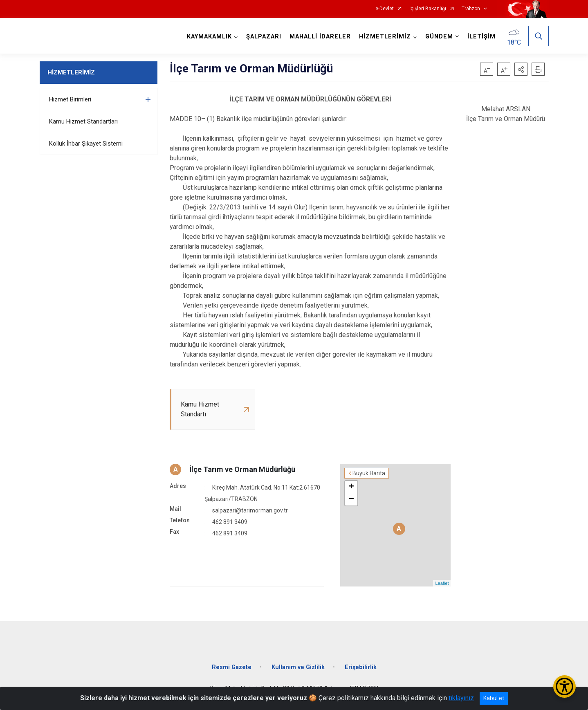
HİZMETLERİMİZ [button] (385, 37)
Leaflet (442, 583)
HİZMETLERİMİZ (71, 72)
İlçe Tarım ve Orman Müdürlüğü (242, 469)
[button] (521, 69)
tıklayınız (461, 698)
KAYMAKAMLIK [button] (209, 37)
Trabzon (471, 9)
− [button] (351, 499)
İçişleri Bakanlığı (428, 9)
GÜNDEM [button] (439, 37)
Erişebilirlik (361, 667)
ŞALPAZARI (264, 37)
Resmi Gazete (232, 667)
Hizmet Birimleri (70, 99)
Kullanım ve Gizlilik (298, 667)
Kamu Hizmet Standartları (83, 121)
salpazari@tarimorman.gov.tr (250, 510)
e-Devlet (385, 9)
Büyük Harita (369, 473)
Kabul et (494, 698)
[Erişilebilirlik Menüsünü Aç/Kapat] (564, 686)
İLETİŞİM (481, 37)
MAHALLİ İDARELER (320, 37)
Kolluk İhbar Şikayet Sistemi (86, 144)
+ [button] (351, 487)
